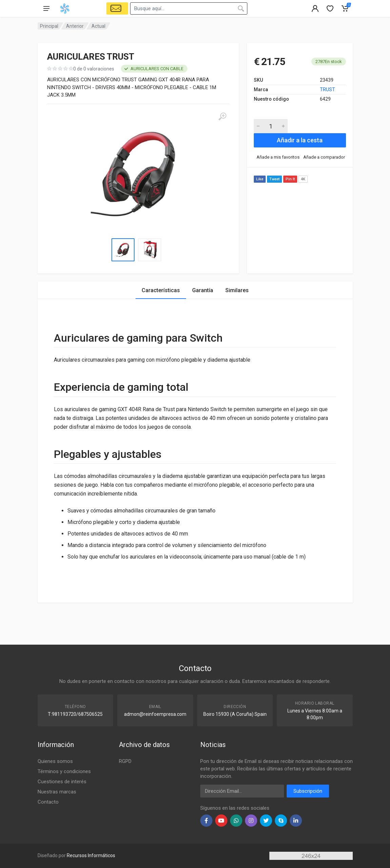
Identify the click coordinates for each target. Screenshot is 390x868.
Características (161, 290)
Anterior (75, 26)
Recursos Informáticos (91, 855)
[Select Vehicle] (117, 8)
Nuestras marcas (57, 792)
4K (303, 179)
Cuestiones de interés (62, 782)
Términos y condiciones (64, 771)
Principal (49, 26)
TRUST (327, 89)
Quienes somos (55, 761)
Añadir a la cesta (300, 140)
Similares (237, 290)
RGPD (125, 761)
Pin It (290, 179)
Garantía (203, 290)
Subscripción (308, 791)
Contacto (48, 802)
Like (260, 179)
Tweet (274, 179)
